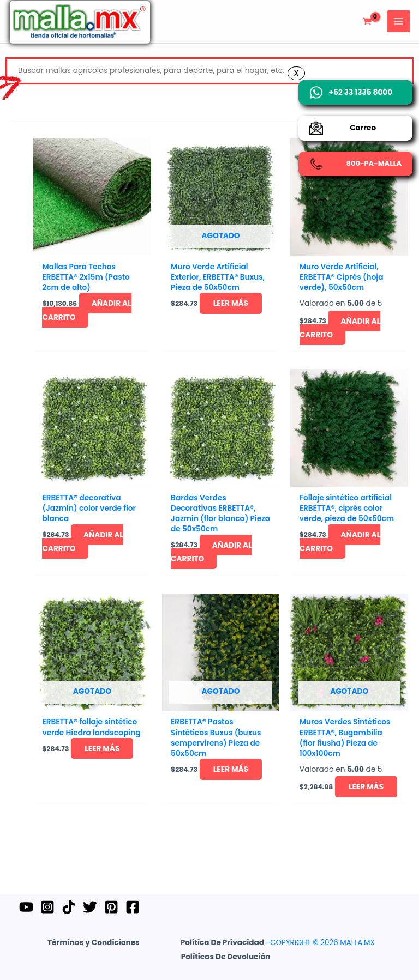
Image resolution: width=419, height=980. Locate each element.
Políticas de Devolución (226, 957)
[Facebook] (141, 907)
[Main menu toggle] (397, 29)
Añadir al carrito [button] (91, 336)
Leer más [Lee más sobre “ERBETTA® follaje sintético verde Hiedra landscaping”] (76, 781)
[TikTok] (72, 907)
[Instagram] (49, 907)
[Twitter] (95, 907)
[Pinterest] (118, 907)
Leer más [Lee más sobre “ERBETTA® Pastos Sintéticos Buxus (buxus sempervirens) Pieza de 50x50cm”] (204, 802)
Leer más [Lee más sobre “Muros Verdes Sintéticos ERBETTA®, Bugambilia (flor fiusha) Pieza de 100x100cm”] (336, 819)
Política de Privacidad (222, 943)
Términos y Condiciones (94, 943)
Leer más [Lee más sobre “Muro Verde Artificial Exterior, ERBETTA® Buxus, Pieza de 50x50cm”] (204, 336)
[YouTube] (26, 907)
